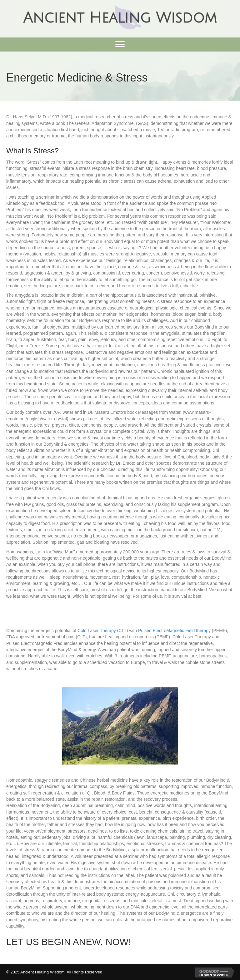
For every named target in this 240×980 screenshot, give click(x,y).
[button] (120, 44)
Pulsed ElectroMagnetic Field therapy (174, 631)
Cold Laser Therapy (97, 631)
